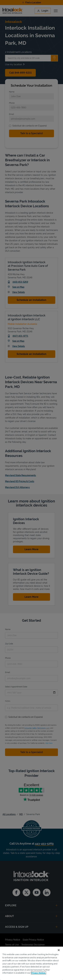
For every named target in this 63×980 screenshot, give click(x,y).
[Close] (59, 950)
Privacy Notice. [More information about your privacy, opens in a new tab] (39, 973)
